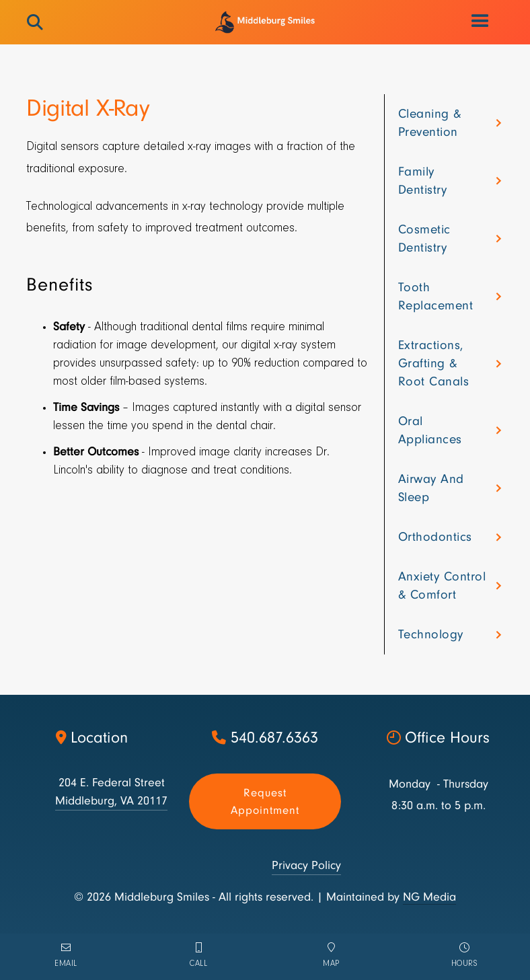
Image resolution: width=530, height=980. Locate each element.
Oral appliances (430, 430)
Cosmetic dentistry (424, 238)
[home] (265, 22)
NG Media (429, 897)
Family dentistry (423, 181)
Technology (431, 634)
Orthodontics (435, 537)
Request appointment (265, 801)
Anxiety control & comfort (442, 586)
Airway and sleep (431, 488)
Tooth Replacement (436, 296)
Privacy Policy (306, 865)
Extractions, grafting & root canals (434, 363)
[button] (481, 22)
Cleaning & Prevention (430, 123)
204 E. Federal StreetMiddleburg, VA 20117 (111, 792)
